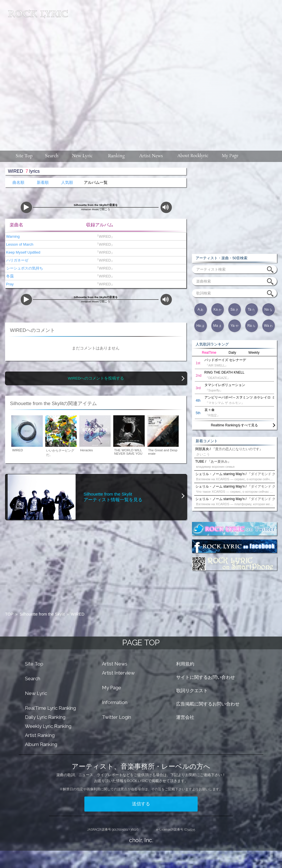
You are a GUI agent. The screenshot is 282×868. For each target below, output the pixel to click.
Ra (252, 326)
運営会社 (185, 717)
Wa (269, 326)
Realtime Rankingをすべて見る (235, 425)
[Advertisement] (67, 72)
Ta (251, 309)
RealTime (209, 353)
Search (33, 679)
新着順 (43, 183)
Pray (9, 284)
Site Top (34, 664)
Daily (232, 353)
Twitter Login (117, 717)
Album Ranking (41, 744)
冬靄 (9, 276)
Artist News (115, 664)
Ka (217, 309)
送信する (141, 804)
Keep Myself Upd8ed (23, 252)
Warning (12, 236)
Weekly (254, 353)
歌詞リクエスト (192, 691)
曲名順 (18, 183)
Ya (234, 326)
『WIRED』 (104, 236)
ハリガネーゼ (17, 260)
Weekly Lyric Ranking (48, 726)
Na (269, 309)
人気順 (67, 183)
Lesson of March (19, 244)
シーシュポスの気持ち (24, 268)
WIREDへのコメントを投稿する (96, 378)
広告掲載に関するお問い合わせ (208, 704)
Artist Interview (118, 673)
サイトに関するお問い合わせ (206, 677)
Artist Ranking (40, 735)
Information (115, 702)
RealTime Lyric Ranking (50, 708)
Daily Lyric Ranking (45, 717)
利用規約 (185, 664)
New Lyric (36, 693)
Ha (201, 326)
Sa (234, 309)
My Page (112, 688)
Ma (217, 326)
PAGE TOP (141, 643)
